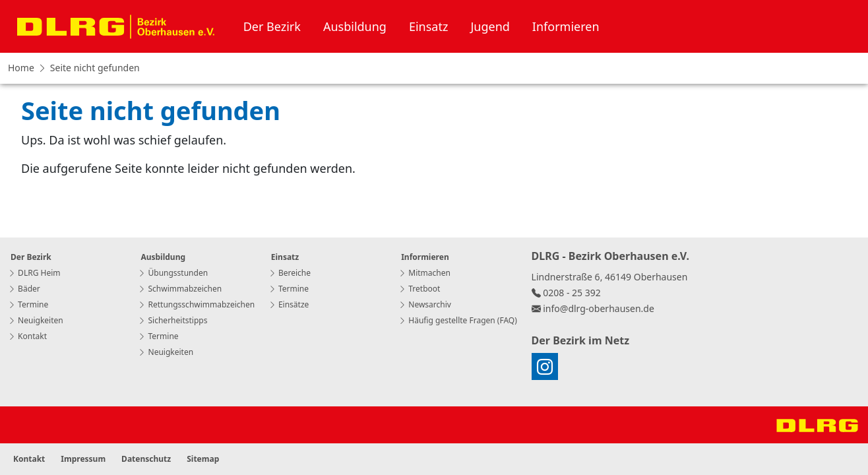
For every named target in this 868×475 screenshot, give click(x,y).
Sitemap (203, 459)
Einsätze (289, 304)
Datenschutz (146, 459)
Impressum (83, 459)
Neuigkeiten (36, 320)
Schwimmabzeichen (180, 289)
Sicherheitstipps (172, 320)
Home (21, 68)
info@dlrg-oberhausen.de (599, 308)
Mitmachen (424, 273)
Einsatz (428, 26)
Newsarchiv (425, 304)
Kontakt (27, 336)
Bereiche (290, 273)
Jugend (490, 26)
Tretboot (419, 289)
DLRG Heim (34, 273)
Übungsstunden (173, 273)
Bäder (24, 289)
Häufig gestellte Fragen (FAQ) (458, 320)
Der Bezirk (272, 26)
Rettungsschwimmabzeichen (196, 304)
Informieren (566, 26)
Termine (28, 304)
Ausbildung (355, 26)
